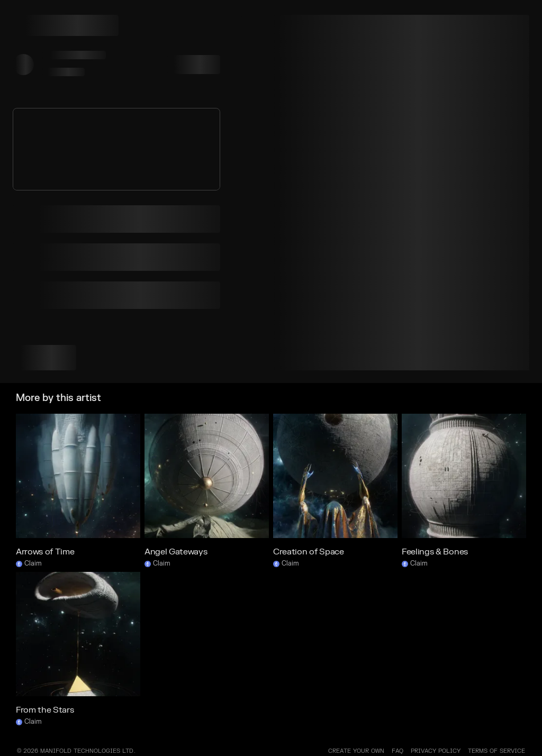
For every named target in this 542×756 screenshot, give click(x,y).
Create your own (356, 751)
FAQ (398, 751)
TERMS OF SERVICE (496, 751)
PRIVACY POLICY (436, 751)
